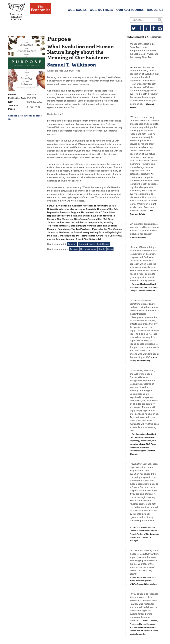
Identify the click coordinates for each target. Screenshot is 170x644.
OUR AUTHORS (101, 10)
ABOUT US (155, 10)
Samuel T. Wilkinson (72, 65)
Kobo (110, 249)
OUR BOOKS (77, 10)
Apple (102, 249)
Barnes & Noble (87, 244)
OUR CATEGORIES (130, 10)
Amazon (72, 244)
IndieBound (103, 244)
